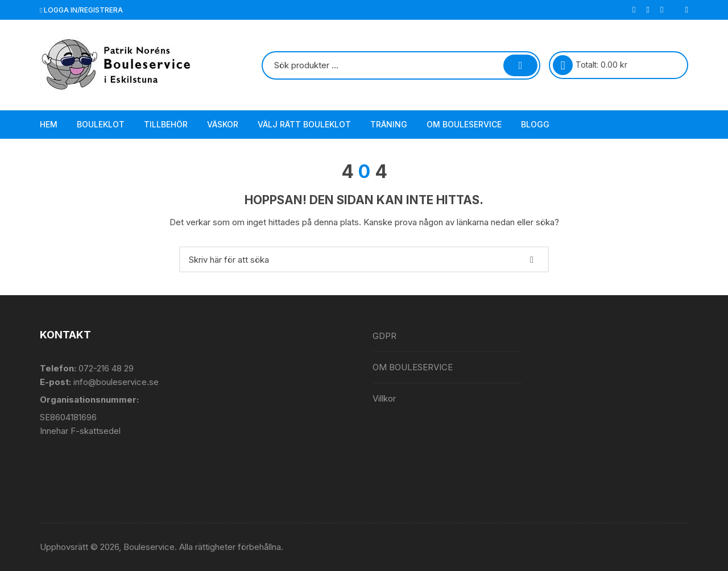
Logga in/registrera (81, 10)
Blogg (535, 124)
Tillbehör (166, 124)
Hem (49, 124)
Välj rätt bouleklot (304, 124)
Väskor (223, 124)
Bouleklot (101, 124)
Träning (389, 124)
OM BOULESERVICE (464, 124)
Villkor (384, 398)
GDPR (384, 336)
